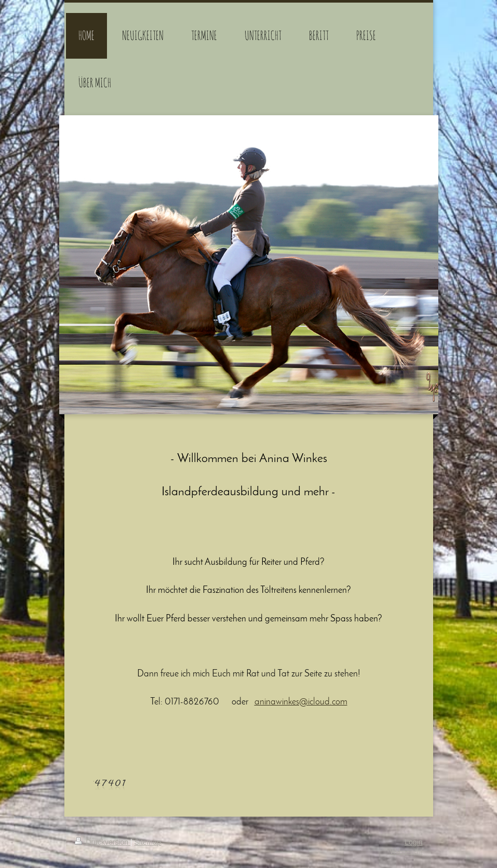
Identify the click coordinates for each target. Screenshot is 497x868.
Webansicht (406, 852)
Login (413, 842)
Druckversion (103, 842)
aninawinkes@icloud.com (301, 702)
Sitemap (148, 842)
